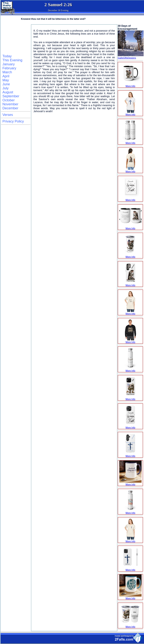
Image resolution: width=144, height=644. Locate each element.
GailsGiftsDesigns (127, 58)
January (9, 64)
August (8, 92)
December (10, 108)
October (9, 100)
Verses (8, 115)
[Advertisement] (15, 39)
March (7, 72)
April (6, 76)
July (6, 88)
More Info (130, 85)
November (10, 104)
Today (7, 56)
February (9, 68)
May (6, 80)
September (11, 96)
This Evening (12, 60)
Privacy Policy (13, 121)
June (6, 84)
